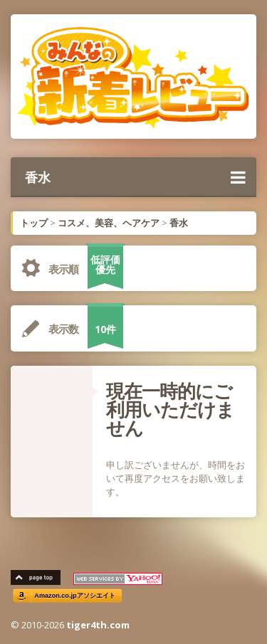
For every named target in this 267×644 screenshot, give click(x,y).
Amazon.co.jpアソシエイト (75, 596)
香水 (135, 177)
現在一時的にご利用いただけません (170, 409)
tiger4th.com (98, 625)
